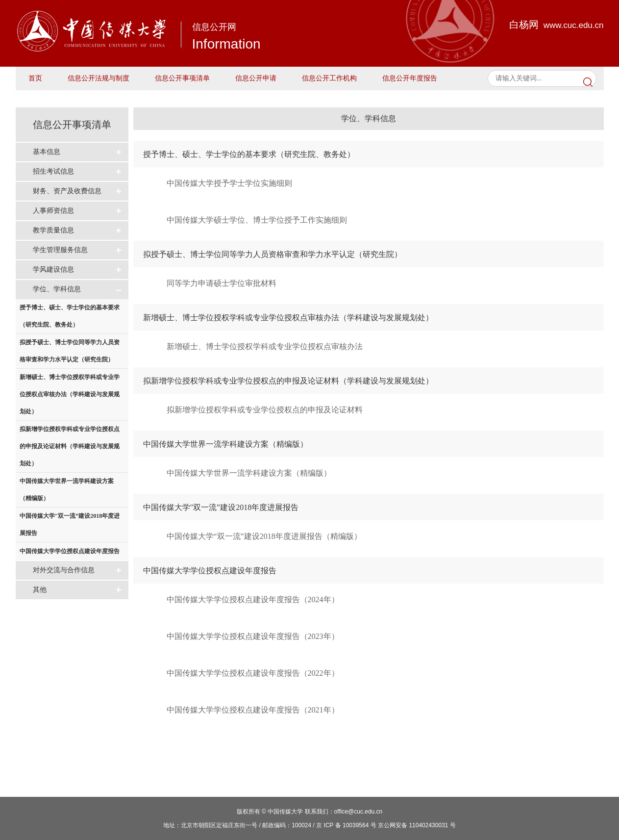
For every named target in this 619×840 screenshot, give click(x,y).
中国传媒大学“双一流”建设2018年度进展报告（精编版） (264, 536)
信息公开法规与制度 (99, 78)
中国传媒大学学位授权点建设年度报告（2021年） (253, 710)
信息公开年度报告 (410, 78)
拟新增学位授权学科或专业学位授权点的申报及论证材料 (265, 410)
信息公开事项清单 (182, 78)
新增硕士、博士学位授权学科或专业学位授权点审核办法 (265, 346)
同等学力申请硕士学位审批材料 (222, 283)
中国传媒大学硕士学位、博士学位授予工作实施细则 (257, 220)
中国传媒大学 (285, 812)
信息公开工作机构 (329, 78)
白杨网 (557, 25)
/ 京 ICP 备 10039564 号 (345, 825)
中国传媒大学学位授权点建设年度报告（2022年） (253, 673)
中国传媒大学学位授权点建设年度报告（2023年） (253, 636)
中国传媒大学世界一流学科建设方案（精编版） (249, 473)
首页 (35, 78)
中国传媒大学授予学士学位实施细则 (229, 183)
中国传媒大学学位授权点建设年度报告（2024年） (253, 599)
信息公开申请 (256, 78)
